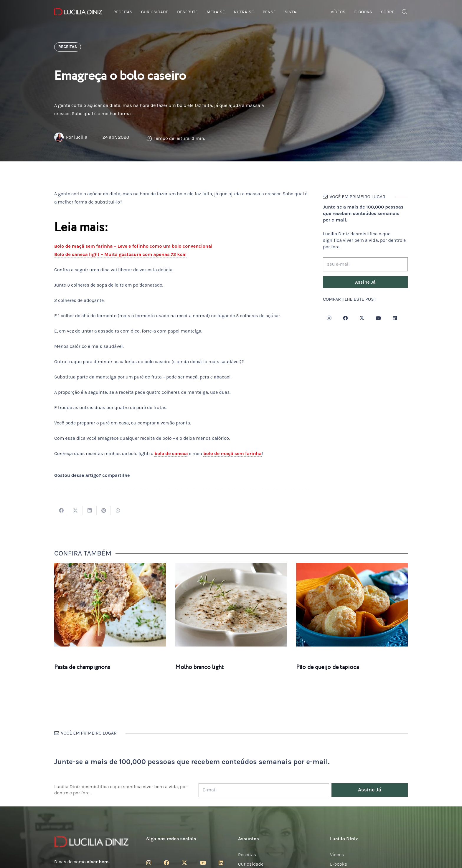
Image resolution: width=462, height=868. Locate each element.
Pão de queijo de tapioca (327, 667)
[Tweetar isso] (75, 510)
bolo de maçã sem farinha (232, 453)
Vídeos (337, 855)
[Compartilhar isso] (61, 510)
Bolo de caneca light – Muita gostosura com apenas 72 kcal (120, 254)
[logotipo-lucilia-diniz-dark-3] (78, 12)
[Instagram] (329, 318)
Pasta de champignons (82, 667)
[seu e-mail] (365, 264)
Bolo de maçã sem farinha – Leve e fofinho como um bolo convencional (133, 246)
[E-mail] (264, 790)
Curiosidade (251, 864)
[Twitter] (362, 318)
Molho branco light (199, 667)
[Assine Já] (365, 282)
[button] (405, 12)
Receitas (247, 855)
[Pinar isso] (104, 510)
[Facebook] (345, 318)
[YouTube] (378, 318)
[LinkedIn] (395, 318)
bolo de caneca (171, 453)
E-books (339, 864)
